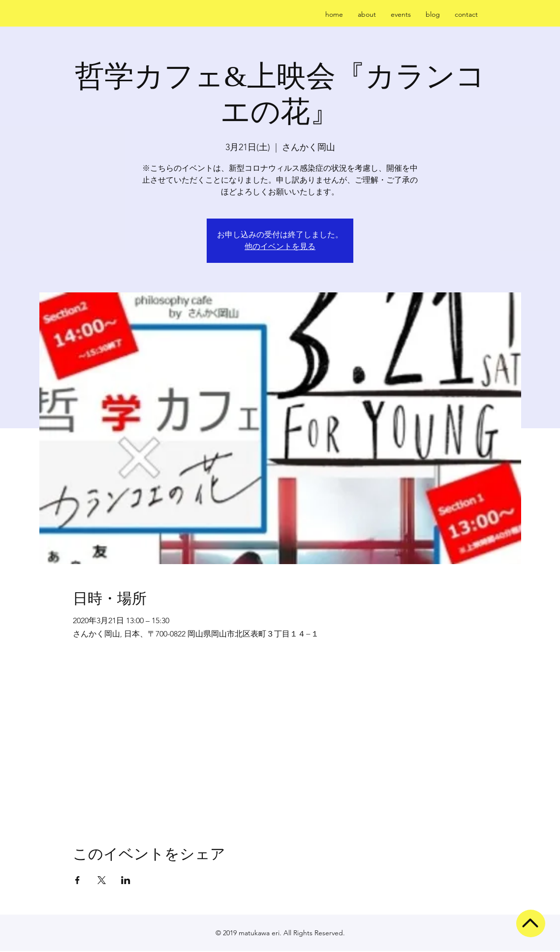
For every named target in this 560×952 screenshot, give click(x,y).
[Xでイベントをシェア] (102, 880)
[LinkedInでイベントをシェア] (126, 880)
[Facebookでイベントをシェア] (78, 880)
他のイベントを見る (280, 246)
